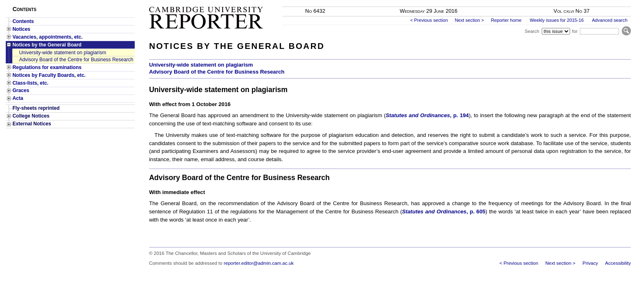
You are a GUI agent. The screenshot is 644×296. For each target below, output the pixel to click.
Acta (18, 98)
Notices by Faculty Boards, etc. (49, 75)
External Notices (32, 124)
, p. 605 (444, 212)
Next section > (469, 20)
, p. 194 (427, 115)
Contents (23, 21)
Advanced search (609, 20)
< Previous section (429, 20)
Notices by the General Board (47, 45)
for (575, 31)
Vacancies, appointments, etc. (47, 37)
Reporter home (506, 20)
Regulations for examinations (47, 67)
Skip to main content (609, 2)
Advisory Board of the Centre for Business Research (76, 60)
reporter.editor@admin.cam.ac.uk (259, 263)
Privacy (590, 263)
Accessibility (618, 263)
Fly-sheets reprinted (36, 108)
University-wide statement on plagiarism (62, 53)
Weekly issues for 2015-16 (557, 20)
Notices (21, 29)
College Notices (31, 116)
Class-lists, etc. (30, 83)
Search (532, 31)
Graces (21, 90)
